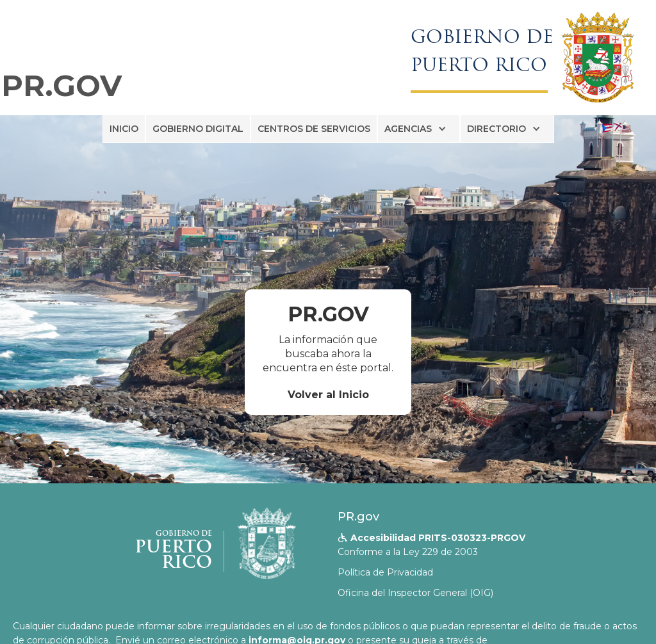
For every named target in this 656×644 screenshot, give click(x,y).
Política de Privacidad (385, 572)
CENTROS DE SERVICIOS (314, 129)
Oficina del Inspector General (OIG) (415, 593)
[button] (419, 129)
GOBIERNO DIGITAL (198, 129)
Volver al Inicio (328, 395)
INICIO (124, 129)
